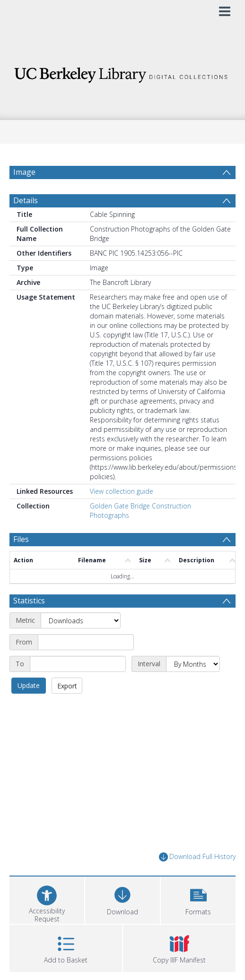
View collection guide (122, 491)
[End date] (78, 664)
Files (21, 539)
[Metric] (81, 620)
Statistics (29, 601)
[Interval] (193, 664)
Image (24, 172)
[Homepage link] (122, 73)
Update (29, 685)
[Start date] (86, 642)
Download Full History (197, 857)
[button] (198, 899)
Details (26, 200)
